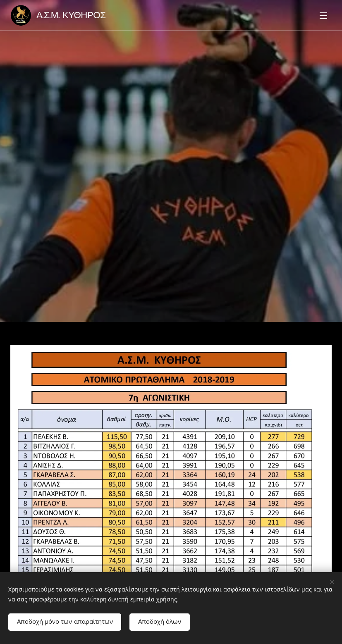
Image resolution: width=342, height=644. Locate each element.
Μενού (323, 16)
